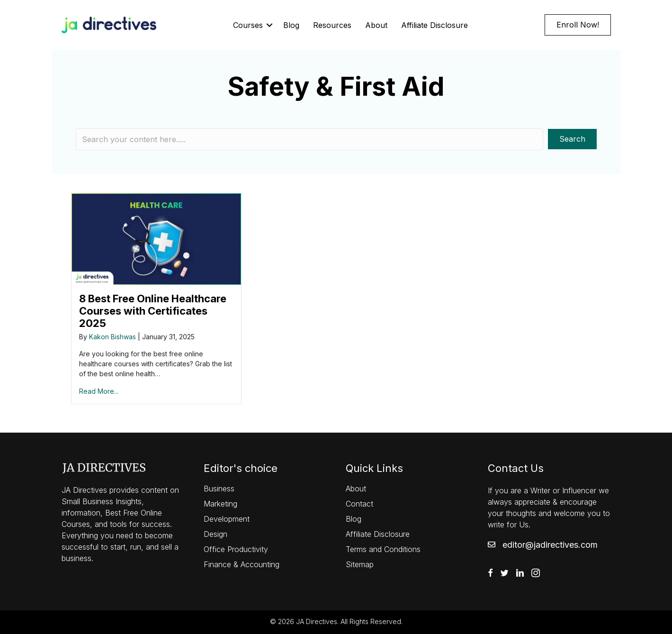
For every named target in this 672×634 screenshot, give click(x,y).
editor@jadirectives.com (550, 545)
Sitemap (360, 564)
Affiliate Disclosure (435, 25)
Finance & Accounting (242, 564)
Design (215, 534)
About (376, 25)
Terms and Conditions (383, 549)
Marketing (220, 504)
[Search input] (309, 139)
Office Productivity (236, 549)
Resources (332, 25)
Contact (359, 504)
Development (227, 519)
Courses (248, 25)
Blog (291, 25)
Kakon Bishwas (112, 337)
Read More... (99, 391)
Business (219, 489)
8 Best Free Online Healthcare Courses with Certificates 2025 (153, 311)
